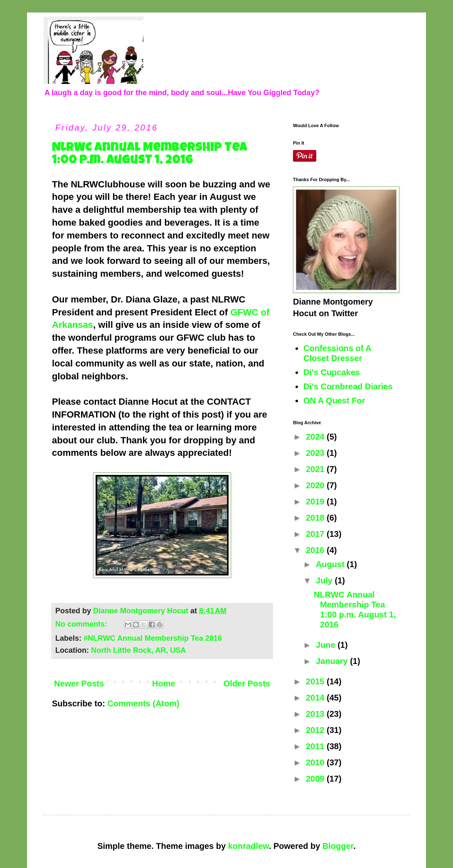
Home (164, 684)
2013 (316, 714)
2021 (316, 469)
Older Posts (247, 684)
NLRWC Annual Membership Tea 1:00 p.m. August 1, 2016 (150, 155)
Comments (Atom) (143, 703)
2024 (316, 437)
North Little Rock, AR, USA (138, 650)
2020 (316, 485)
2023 (316, 453)
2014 (316, 698)
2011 (316, 746)
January (333, 661)
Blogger (338, 846)
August (331, 564)
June (327, 645)
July (325, 580)
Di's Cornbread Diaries (348, 386)
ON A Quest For (334, 401)
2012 (316, 730)
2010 (316, 762)
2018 (316, 518)
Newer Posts (79, 684)
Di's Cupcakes (332, 372)
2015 (316, 681)
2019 (316, 502)
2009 (316, 779)
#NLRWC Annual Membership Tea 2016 (153, 638)
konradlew (249, 846)
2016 (316, 550)
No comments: (82, 624)
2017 (316, 534)
